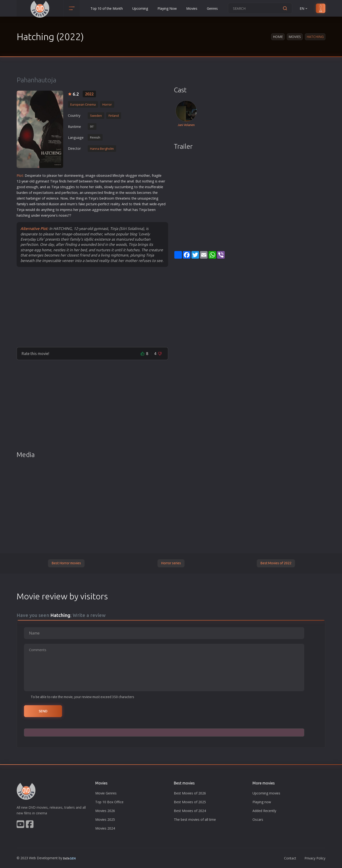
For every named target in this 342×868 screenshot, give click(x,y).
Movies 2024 (105, 828)
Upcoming (140, 8)
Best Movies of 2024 (190, 811)
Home (278, 37)
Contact (290, 858)
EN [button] (304, 8)
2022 (89, 94)
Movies (192, 8)
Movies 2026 (105, 811)
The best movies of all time (195, 819)
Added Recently (264, 811)
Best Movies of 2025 (190, 802)
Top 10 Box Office (109, 802)
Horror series (171, 563)
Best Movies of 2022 (276, 563)
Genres (212, 8)
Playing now (262, 802)
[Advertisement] (92, 307)
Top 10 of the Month (107, 8)
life (115, 175)
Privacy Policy (315, 858)
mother (144, 175)
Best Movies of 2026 (190, 793)
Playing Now (167, 8)
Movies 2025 (105, 819)
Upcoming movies (266, 793)
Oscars (258, 819)
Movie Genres (106, 793)
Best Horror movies (66, 563)
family (21, 204)
